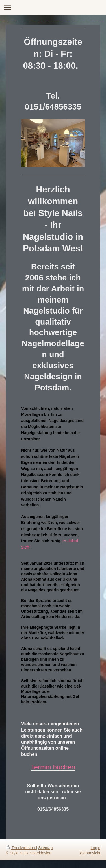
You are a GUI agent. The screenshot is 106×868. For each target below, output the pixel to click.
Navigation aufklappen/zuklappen (53, 7)
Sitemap (45, 848)
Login (96, 848)
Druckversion (21, 848)
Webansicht (90, 853)
